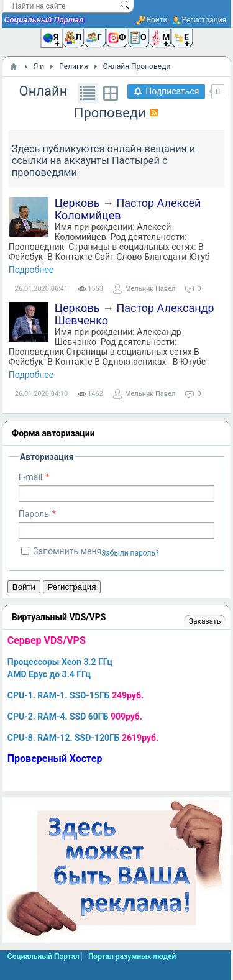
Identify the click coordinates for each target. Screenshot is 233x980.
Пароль (34, 514)
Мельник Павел (150, 289)
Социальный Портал (44, 20)
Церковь (77, 203)
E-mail (31, 477)
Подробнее (31, 270)
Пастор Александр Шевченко (135, 314)
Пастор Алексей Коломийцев (128, 209)
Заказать (205, 621)
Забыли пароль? (130, 553)
